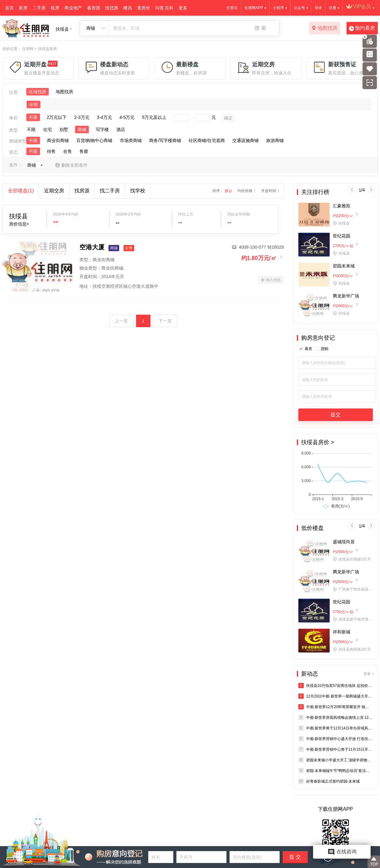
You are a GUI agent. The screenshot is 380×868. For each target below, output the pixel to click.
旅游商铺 (275, 140)
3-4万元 (104, 117)
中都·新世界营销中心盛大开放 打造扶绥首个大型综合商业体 (336, 739)
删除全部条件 (74, 165)
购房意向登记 (318, 338)
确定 (228, 118)
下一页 (165, 321)
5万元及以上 (154, 117)
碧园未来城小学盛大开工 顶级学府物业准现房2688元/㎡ (336, 760)
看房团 (94, 8)
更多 (183, 8)
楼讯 (128, 8)
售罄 (84, 151)
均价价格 (245, 191)
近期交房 (54, 191)
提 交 (295, 857)
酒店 (121, 129)
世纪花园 (342, 236)
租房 (55, 8)
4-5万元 (127, 117)
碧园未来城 (344, 266)
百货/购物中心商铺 (94, 140)
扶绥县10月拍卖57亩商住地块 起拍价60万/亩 (336, 685)
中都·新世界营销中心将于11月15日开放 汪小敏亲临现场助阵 (336, 749)
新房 (23, 8)
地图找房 (324, 28)
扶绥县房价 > (318, 442)
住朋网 (28, 49)
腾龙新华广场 (346, 296)
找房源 (82, 191)
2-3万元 (82, 117)
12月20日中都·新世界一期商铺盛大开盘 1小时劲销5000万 (336, 696)
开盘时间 (269, 191)
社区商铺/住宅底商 (207, 140)
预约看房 (362, 28)
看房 (308, 349)
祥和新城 (342, 632)
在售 (68, 151)
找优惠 (112, 8)
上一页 (121, 321)
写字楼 (102, 129)
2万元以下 (57, 117)
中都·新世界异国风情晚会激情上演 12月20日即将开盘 (336, 717)
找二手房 (110, 191)
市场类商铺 (131, 140)
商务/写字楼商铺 (165, 140)
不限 (33, 117)
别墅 (64, 129)
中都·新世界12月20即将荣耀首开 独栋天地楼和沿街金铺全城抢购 (336, 707)
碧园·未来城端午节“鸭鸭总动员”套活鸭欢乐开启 (336, 771)
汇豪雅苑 (342, 206)
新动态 (338, 674)
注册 (332, 8)
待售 (51, 151)
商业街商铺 (58, 140)
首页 (9, 8)
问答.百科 (165, 8)
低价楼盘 (312, 528)
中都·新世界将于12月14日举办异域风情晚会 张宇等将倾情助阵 (336, 728)
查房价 (144, 8)
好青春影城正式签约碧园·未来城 (329, 781)
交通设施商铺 (246, 140)
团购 (325, 349)
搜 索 (260, 28)
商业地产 (73, 8)
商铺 (82, 129)
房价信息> (19, 224)
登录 (318, 8)
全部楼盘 (21, 191)
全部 (33, 104)
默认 (229, 191)
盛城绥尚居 (344, 542)
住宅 (48, 129)
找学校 (138, 191)
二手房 (39, 8)
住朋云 (232, 8)
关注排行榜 (315, 192)
